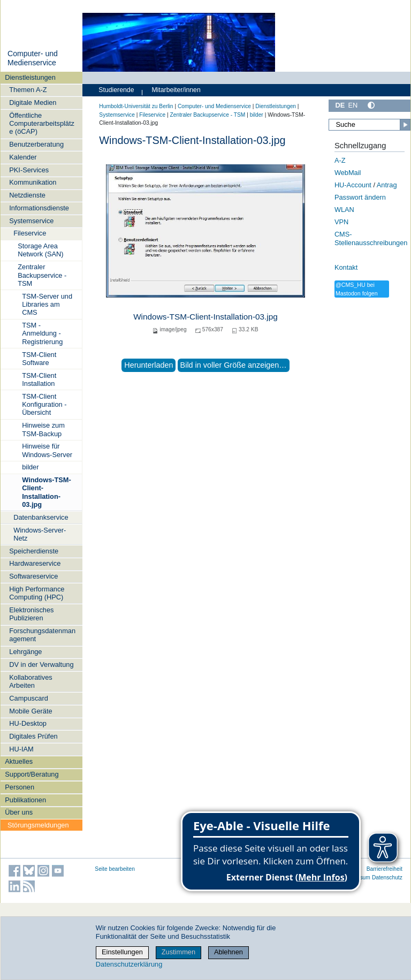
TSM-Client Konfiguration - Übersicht (44, 405)
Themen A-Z (28, 90)
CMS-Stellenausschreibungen (371, 239)
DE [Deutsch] (340, 105)
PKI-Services (29, 170)
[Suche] (370, 125)
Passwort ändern (360, 197)
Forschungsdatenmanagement (42, 635)
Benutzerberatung (36, 144)
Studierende (116, 90)
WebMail (348, 173)
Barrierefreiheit (385, 869)
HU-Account (353, 185)
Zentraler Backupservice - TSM (42, 275)
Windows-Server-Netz (40, 534)
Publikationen (25, 800)
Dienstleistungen (30, 77)
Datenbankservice (41, 517)
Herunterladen (149, 365)
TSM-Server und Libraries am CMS (47, 305)
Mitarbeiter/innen (176, 90)
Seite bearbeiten (115, 869)
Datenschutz (387, 878)
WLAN (344, 210)
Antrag (387, 185)
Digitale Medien (33, 102)
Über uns (19, 812)
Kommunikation (33, 182)
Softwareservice (33, 576)
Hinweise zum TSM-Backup (43, 429)
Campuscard (29, 698)
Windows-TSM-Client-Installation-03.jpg (47, 492)
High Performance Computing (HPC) (37, 593)
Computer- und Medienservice (33, 58)
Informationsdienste (39, 208)
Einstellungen (122, 952)
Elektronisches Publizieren (31, 614)
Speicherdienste (34, 551)
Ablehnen (229, 952)
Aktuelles (19, 761)
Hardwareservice (35, 563)
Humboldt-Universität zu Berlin (136, 106)
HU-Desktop (28, 723)
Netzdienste (27, 195)
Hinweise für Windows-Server (47, 450)
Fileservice (30, 233)
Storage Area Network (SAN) (40, 250)
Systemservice (31, 221)
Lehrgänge (25, 652)
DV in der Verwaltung (41, 664)
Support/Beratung (32, 774)
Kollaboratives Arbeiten (31, 681)
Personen (20, 787)
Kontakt (346, 267)
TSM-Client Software (39, 359)
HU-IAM (21, 749)
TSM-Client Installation (39, 379)
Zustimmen (178, 952)
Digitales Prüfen (33, 736)
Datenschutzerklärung (129, 964)
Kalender (23, 157)
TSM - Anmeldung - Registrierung (42, 333)
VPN (341, 222)
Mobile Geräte (31, 711)
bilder (30, 467)
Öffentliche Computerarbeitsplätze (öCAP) (42, 124)
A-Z (340, 160)
